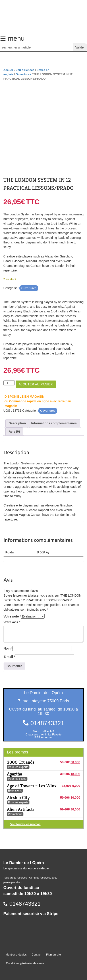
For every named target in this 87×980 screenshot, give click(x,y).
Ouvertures (23, 74)
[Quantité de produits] (9, 383)
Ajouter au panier (36, 384)
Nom (8, 648)
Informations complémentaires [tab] (54, 423)
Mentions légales (16, 955)
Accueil (8, 70)
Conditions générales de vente (25, 963)
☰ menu (12, 38)
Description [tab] (17, 423)
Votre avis (12, 622)
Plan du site (54, 955)
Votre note (12, 616)
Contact (36, 955)
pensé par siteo (12, 882)
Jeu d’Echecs (25, 70)
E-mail (9, 657)
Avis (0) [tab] (14, 431)
